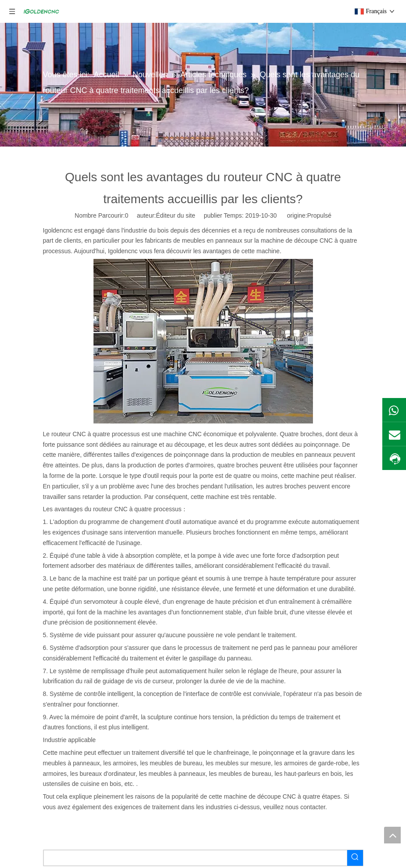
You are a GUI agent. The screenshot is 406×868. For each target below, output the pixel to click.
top (392, 835)
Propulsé (319, 215)
